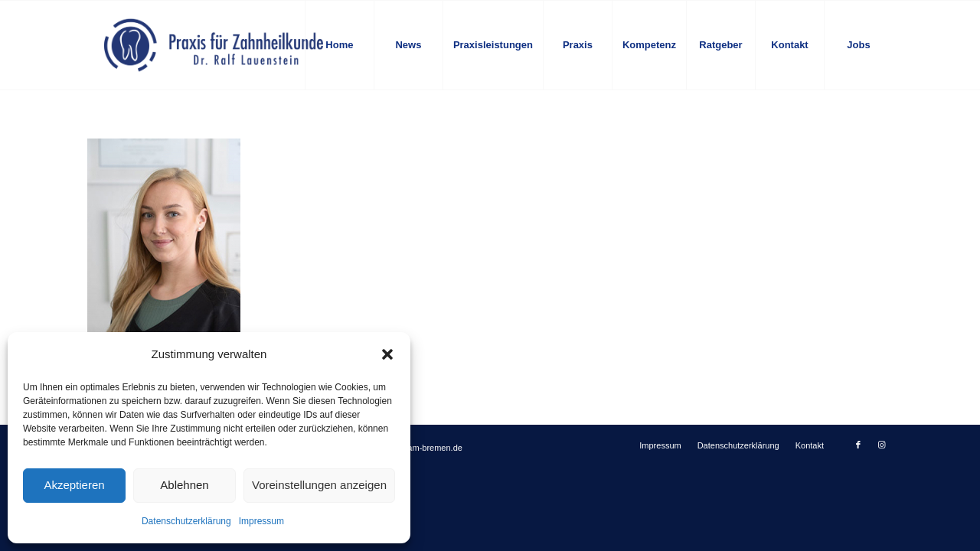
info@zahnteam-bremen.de (411, 448)
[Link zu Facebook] (858, 445)
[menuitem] (339, 45)
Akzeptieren (74, 485)
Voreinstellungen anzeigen (319, 485)
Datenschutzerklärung (186, 521)
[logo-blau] (214, 45)
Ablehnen (184, 485)
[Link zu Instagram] (881, 445)
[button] (387, 354)
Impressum (261, 521)
